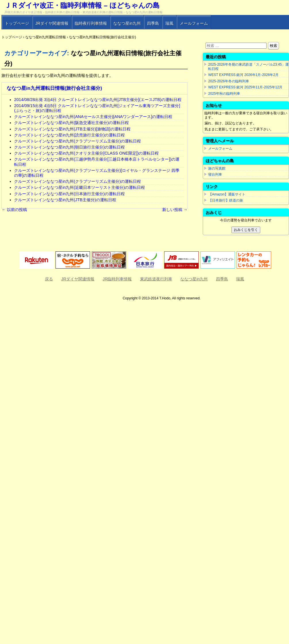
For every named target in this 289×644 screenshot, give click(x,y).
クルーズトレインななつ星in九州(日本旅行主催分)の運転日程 (69, 194)
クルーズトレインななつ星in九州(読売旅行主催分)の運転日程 (69, 135)
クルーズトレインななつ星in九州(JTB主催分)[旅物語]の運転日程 (72, 129)
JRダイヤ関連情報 (52, 23)
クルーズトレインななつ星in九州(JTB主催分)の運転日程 (65, 200)
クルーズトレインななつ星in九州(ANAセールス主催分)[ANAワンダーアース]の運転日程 (93, 117)
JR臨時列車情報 (117, 279)
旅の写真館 (217, 168)
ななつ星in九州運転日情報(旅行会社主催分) (54, 88)
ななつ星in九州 (127, 23)
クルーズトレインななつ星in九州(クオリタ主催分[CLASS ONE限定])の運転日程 (86, 153)
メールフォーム (194, 23)
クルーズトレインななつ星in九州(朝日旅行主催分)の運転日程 (69, 147)
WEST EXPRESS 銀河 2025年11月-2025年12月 (245, 87)
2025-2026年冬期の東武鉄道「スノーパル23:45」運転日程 (248, 67)
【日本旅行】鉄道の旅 (226, 200)
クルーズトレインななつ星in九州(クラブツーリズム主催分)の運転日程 (77, 141)
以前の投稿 (14, 210)
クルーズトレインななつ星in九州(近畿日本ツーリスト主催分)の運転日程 (80, 187)
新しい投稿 (175, 210)
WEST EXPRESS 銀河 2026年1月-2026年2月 (243, 75)
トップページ (17, 23)
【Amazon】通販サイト (227, 194)
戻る (49, 279)
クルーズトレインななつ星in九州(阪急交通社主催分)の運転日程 (71, 123)
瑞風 (169, 23)
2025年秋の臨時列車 (224, 94)
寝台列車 (215, 174)
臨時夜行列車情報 (91, 23)
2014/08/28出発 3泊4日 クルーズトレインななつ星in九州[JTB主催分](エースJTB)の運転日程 (98, 100)
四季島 (153, 23)
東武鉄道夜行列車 (156, 279)
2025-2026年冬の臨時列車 (229, 81)
